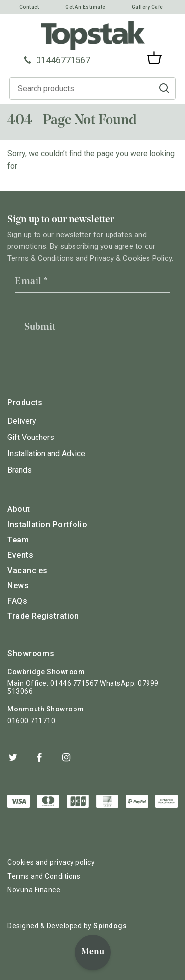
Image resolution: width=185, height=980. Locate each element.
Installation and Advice (46, 454)
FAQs (17, 601)
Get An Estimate (85, 7)
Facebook (39, 757)
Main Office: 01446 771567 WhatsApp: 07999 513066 (83, 687)
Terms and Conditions (44, 876)
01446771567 (57, 60)
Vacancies (28, 570)
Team (18, 540)
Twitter (13, 757)
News (18, 586)
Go (164, 88)
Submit (40, 327)
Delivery (22, 421)
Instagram (66, 757)
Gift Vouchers (31, 437)
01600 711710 (31, 721)
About (19, 509)
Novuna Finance (34, 890)
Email (32, 282)
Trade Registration (43, 616)
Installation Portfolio (47, 524)
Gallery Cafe (148, 7)
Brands (19, 470)
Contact (29, 7)
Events (20, 555)
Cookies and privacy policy (51, 862)
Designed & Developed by (67, 926)
